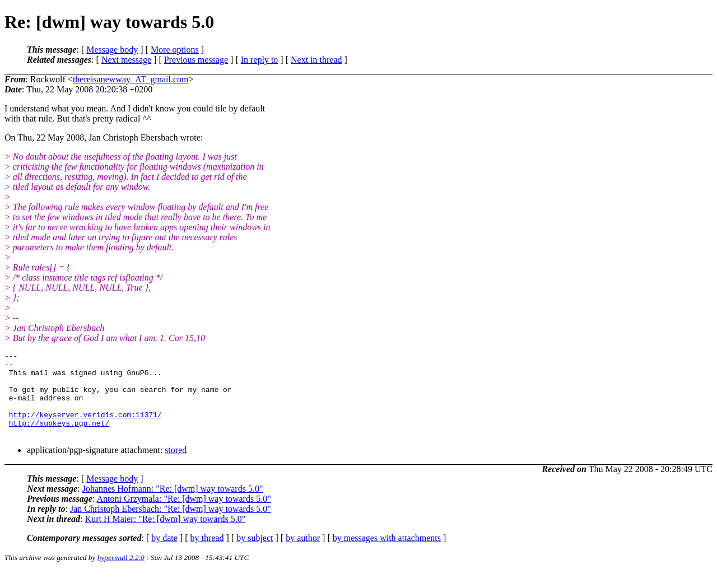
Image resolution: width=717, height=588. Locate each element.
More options (175, 50)
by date (164, 555)
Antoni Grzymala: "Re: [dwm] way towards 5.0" (183, 515)
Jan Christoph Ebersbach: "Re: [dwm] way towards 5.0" (171, 526)
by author (303, 555)
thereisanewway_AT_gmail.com (131, 79)
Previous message (196, 60)
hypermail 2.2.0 (121, 574)
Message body (112, 50)
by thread (207, 555)
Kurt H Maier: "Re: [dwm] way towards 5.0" (166, 536)
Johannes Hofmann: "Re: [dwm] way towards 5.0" (173, 505)
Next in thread (316, 60)
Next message (126, 60)
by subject (255, 555)
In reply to (260, 60)
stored (176, 467)
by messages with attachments (387, 555)
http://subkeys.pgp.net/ (59, 438)
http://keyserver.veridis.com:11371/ (85, 428)
